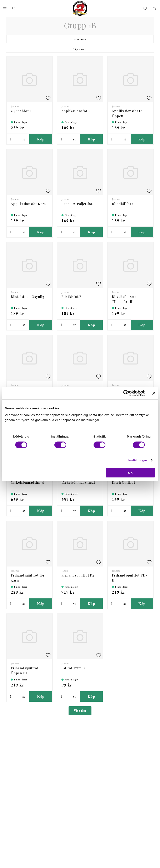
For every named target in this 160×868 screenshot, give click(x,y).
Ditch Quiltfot (123, 482)
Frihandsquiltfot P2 (78, 575)
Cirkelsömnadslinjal (28, 482)
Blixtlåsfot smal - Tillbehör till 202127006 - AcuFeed (129, 302)
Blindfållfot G (123, 204)
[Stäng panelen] (154, 393)
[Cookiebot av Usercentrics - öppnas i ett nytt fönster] (126, 393)
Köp (41, 139)
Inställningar (138, 460)
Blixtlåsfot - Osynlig (28, 297)
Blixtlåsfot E (72, 297)
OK (131, 473)
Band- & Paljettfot (77, 204)
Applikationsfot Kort (28, 204)
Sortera (80, 39)
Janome (15, 106)
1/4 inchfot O (22, 111)
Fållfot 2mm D (73, 668)
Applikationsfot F (76, 111)
